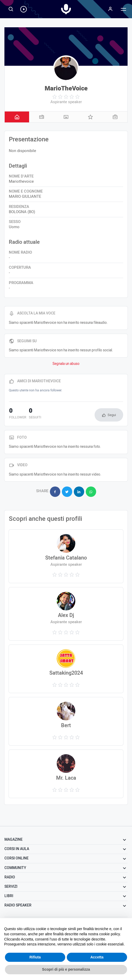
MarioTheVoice (66, 88)
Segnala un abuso (66, 364)
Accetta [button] (97, 957)
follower (17, 414)
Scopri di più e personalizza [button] (66, 969)
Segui (112, 415)
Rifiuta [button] (35, 957)
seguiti (35, 414)
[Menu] (110, 9)
